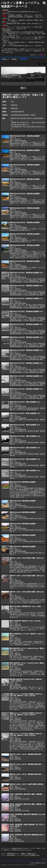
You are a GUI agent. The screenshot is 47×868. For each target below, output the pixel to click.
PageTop (44, 859)
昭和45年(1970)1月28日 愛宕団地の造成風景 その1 (26, 273)
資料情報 (14, 59)
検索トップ (5, 59)
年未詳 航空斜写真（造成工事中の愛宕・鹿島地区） (26, 794)
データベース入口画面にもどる (31, 855)
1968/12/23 (14, 105)
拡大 (23, 88)
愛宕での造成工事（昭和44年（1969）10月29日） (26, 621)
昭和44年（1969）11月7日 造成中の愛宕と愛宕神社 (26, 784)
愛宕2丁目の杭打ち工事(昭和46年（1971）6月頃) (25, 606)
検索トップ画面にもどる (29, 853)
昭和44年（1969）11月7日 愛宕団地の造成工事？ (26, 754)
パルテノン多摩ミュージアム (38, 863)
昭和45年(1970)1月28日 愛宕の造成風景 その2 (25, 402)
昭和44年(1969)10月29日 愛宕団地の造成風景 (25, 136)
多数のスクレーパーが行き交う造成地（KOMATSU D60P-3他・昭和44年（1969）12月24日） (26, 695)
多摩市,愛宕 (14, 108)
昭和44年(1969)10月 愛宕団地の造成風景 (23, 482)
